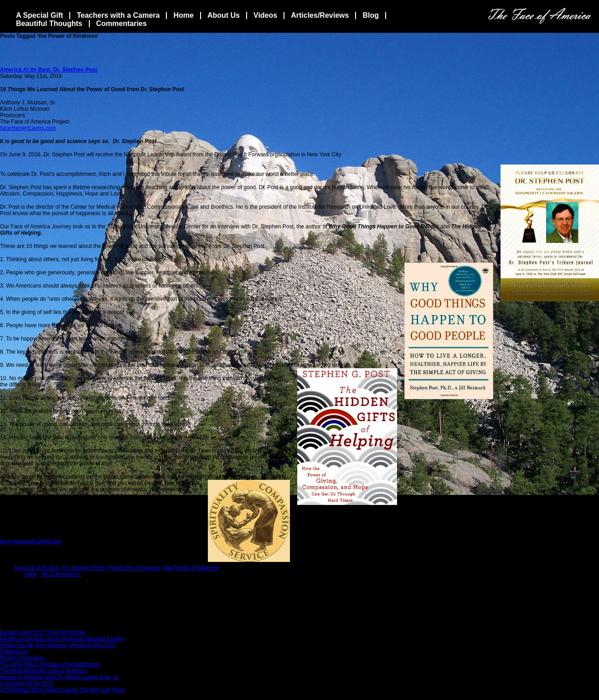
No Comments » (61, 574)
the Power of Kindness (191, 568)
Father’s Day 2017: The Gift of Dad (42, 633)
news (31, 574)
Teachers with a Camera (118, 15)
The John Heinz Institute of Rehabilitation (50, 664)
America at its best (37, 568)
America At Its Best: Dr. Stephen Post (49, 70)
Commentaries (121, 23)
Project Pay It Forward (134, 568)
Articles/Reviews (320, 15)
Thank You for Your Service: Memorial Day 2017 (58, 645)
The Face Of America (540, 16)
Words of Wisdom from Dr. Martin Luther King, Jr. (59, 677)
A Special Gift (39, 15)
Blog (371, 15)
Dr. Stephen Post (83, 568)
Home (183, 15)
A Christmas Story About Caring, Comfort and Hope (62, 690)
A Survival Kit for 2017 (27, 684)
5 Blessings (14, 652)
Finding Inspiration (22, 658)
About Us (224, 15)
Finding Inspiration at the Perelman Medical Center (62, 639)
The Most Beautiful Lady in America (43, 671)
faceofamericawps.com (28, 128)
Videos (265, 15)
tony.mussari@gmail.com (31, 541)
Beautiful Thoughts (49, 23)
